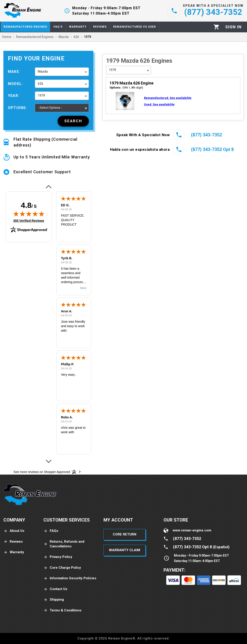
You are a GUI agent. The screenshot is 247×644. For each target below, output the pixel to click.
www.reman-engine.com (192, 530)
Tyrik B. (67, 258)
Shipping (54, 600)
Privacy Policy (58, 557)
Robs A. (67, 417)
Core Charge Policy (62, 568)
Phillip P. (67, 364)
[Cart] (217, 27)
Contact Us (55, 589)
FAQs (51, 531)
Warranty (14, 552)
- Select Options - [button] (50, 108)
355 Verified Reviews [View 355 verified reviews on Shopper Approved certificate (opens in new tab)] (29, 220)
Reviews (13, 542)
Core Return (125, 534)
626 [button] (40, 84)
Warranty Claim (125, 550)
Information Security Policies (70, 578)
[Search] (73, 121)
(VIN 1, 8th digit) (126, 88)
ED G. (65, 205)
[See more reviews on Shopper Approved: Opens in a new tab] (42, 472)
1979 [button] (41, 95)
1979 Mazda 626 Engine (131, 83)
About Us (14, 531)
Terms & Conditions (62, 610)
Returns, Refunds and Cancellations (64, 544)
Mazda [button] (43, 71)
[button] (48, 187)
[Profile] (233, 27)
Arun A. (67, 311)
